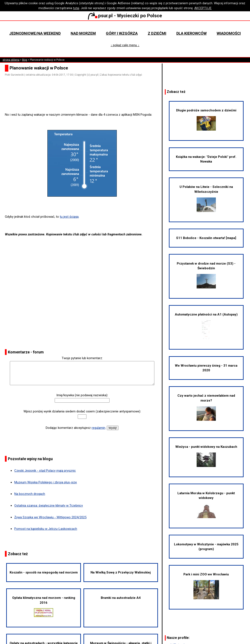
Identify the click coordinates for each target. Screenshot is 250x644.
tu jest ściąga (69, 217)
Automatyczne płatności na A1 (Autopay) (206, 326)
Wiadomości (229, 33)
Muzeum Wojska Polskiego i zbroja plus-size (46, 482)
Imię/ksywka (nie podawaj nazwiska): (82, 395)
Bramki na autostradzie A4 (121, 598)
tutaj (76, 8)
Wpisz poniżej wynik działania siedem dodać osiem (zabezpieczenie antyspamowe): (82, 411)
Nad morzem (83, 33)
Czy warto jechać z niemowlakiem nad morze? (206, 407)
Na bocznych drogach (30, 494)
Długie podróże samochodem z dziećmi (206, 120)
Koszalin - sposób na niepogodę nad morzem (44, 572)
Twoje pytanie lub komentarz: (82, 358)
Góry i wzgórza (122, 33)
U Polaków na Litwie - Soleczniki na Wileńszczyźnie (206, 198)
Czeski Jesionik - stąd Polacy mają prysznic (45, 471)
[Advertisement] (84, 100)
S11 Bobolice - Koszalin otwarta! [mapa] (206, 238)
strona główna (11, 60)
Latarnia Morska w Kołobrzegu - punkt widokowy (206, 505)
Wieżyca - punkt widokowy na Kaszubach (206, 456)
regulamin (98, 428)
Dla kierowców (192, 33)
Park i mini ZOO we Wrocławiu (206, 586)
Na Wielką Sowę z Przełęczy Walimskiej (121, 572)
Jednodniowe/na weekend (35, 33)
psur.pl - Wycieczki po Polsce (125, 16)
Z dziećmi (157, 33)
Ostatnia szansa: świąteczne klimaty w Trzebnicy (49, 506)
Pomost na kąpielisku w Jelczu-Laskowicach (46, 529)
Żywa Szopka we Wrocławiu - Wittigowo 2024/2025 (50, 517)
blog (25, 60)
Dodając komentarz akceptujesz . (76, 428)
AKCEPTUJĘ (203, 8)
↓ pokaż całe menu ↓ (125, 45)
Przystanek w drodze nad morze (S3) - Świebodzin (206, 275)
